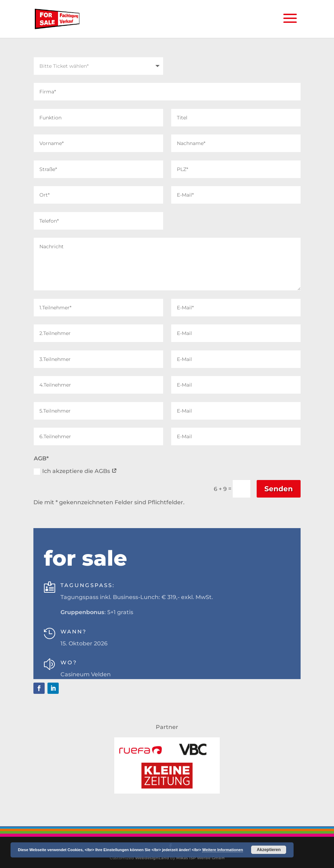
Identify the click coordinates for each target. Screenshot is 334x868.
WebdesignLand (153, 858)
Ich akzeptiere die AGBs (75, 471)
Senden (279, 489)
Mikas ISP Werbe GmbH (200, 858)
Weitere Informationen (223, 850)
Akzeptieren (269, 850)
